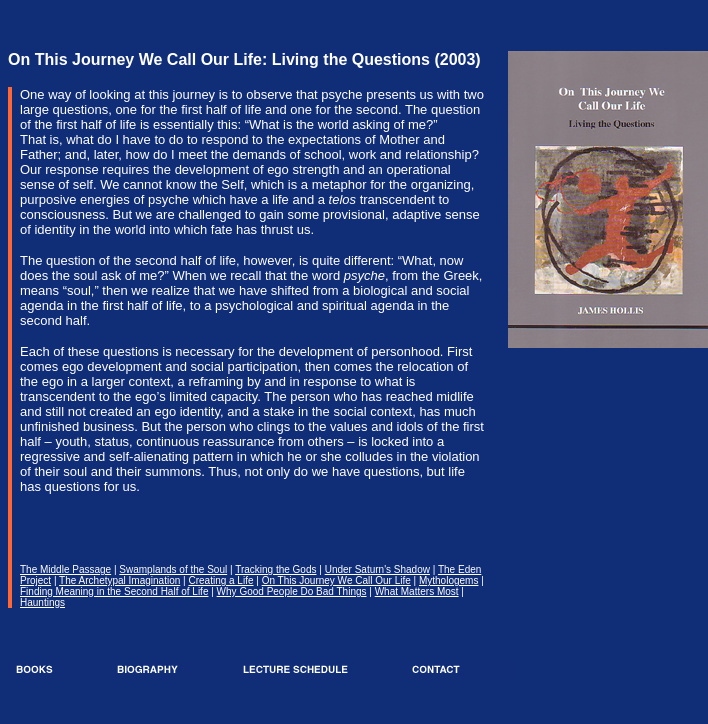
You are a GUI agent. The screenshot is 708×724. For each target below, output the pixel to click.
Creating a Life (220, 580)
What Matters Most (417, 591)
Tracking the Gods (275, 569)
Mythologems (448, 580)
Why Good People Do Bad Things (292, 591)
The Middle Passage (65, 569)
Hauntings (42, 602)
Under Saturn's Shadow (377, 569)
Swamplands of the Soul (173, 569)
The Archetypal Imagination (119, 580)
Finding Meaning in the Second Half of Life (114, 591)
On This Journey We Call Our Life (336, 580)
